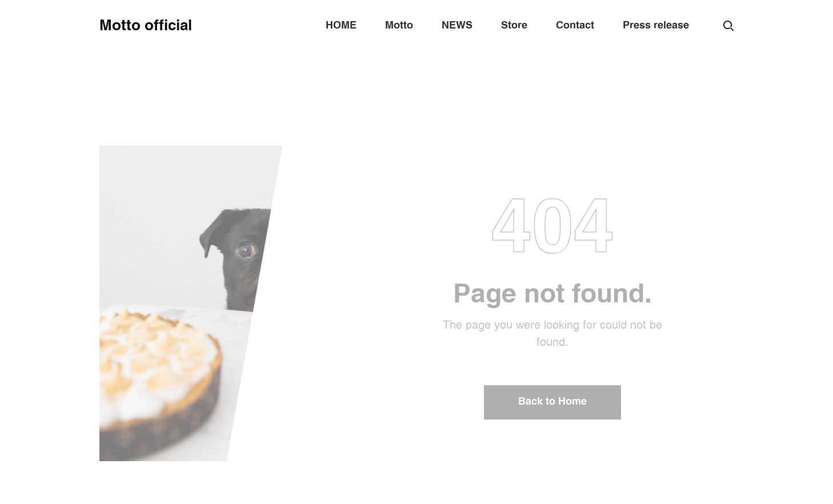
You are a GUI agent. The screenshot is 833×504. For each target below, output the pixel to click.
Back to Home (552, 402)
